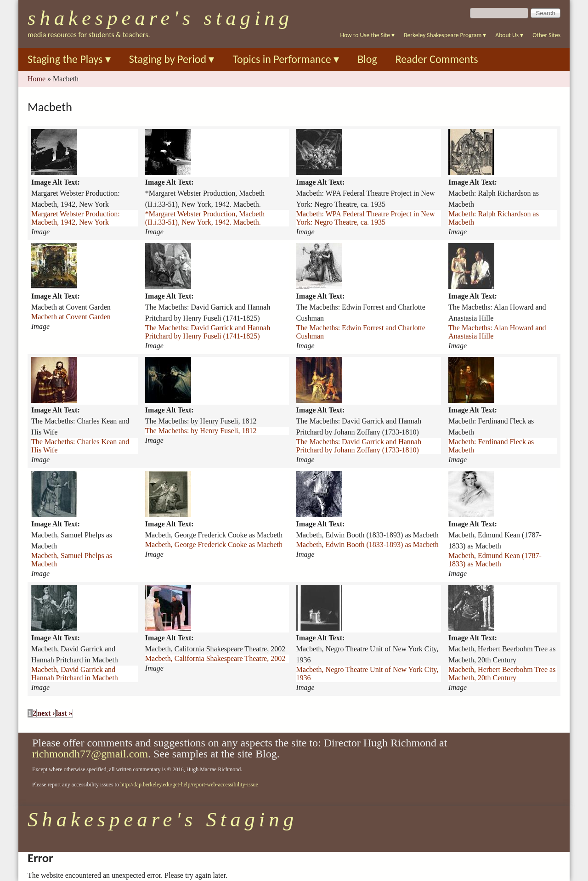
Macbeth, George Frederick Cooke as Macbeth (214, 545)
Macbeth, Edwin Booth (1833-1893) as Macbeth (367, 545)
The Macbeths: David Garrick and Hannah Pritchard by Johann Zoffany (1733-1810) (359, 446)
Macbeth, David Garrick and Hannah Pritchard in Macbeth (75, 674)
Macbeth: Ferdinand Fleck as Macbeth (491, 446)
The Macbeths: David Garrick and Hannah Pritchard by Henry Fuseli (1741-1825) (208, 332)
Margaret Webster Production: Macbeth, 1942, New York (76, 218)
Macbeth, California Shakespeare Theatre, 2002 (215, 658)
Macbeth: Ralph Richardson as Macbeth (494, 218)
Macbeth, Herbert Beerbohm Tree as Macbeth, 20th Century (502, 674)
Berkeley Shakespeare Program (445, 35)
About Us (509, 35)
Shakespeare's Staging (160, 18)
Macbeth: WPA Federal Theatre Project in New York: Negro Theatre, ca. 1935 (366, 218)
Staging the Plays (69, 59)
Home (37, 79)
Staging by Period (172, 59)
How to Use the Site (368, 35)
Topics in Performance (286, 59)
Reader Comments (437, 59)
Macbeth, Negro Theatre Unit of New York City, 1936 (367, 674)
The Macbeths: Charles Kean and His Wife (80, 446)
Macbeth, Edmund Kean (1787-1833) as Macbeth (495, 560)
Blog (367, 59)
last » (64, 713)
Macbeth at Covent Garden (71, 317)
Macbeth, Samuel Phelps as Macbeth (72, 560)
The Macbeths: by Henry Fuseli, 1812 (201, 431)
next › (46, 713)
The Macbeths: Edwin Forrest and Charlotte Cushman (361, 332)
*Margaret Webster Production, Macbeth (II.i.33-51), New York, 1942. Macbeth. (205, 218)
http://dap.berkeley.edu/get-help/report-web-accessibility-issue (189, 785)
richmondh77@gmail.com (90, 754)
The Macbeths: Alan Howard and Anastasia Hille (497, 332)
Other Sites (546, 35)
